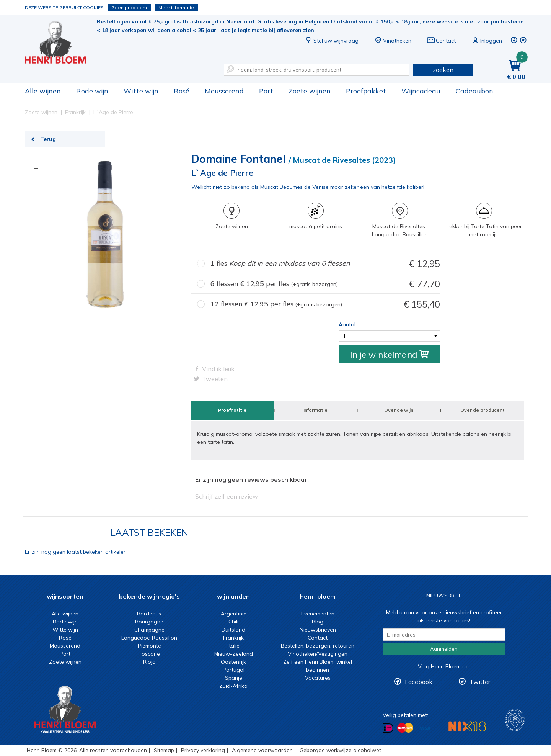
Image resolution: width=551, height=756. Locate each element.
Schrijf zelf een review (227, 496)
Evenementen (318, 614)
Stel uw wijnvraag (331, 41)
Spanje (234, 678)
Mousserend (224, 91)
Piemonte (149, 646)
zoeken (443, 70)
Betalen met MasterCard (405, 728)
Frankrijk (233, 638)
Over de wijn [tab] (399, 410)
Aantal (347, 324)
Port (266, 91)
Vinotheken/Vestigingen (318, 654)
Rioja (149, 662)
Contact (441, 41)
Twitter (480, 682)
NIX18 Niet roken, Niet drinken (467, 726)
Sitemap (164, 750)
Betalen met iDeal (388, 728)
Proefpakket (366, 91)
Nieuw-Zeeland (234, 654)
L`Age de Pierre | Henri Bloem (61, 42)
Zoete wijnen (310, 91)
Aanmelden (444, 649)
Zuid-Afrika (233, 686)
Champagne (149, 630)
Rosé (182, 91)
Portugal (234, 670)
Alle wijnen (43, 91)
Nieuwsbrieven (318, 630)
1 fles (325, 264)
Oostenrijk (233, 662)
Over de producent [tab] (483, 410)
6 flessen (325, 284)
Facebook (419, 682)
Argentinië (234, 614)
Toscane (149, 654)
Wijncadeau (421, 91)
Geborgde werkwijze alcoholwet (340, 750)
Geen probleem (129, 7)
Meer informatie (176, 7)
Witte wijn (141, 91)
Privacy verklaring (203, 750)
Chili (233, 622)
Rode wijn (92, 91)
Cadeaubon (474, 91)
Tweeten (215, 379)
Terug (48, 139)
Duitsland (233, 630)
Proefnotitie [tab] (232, 410)
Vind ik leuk (218, 369)
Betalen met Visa (425, 729)
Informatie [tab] (315, 410)
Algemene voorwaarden (262, 750)
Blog (318, 622)
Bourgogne (149, 622)
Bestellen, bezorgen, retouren (318, 646)
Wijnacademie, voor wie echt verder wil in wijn (515, 720)
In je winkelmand (389, 355)
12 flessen (325, 304)
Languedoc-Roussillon (149, 638)
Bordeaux (149, 614)
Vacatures (318, 678)
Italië (234, 646)
